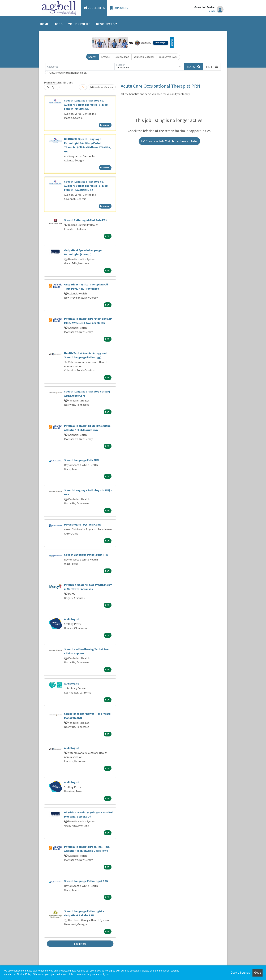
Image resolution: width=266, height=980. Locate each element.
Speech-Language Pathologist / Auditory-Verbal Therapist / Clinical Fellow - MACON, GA (86, 105)
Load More (80, 944)
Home (44, 24)
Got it (258, 973)
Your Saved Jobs (168, 57)
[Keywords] (80, 67)
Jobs (59, 24)
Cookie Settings (240, 973)
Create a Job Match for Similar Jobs (169, 141)
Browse (105, 57)
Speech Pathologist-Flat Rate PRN (86, 220)
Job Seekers (94, 8)
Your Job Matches (144, 57)
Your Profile (79, 24)
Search (92, 57)
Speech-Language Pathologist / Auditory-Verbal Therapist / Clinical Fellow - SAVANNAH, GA (86, 186)
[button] (212, 67)
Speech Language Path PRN (81, 460)
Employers (119, 8)
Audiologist (72, 619)
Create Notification (102, 87)
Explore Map (122, 57)
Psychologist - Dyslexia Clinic (83, 524)
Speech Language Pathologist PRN (86, 555)
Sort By (51, 87)
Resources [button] (105, 24)
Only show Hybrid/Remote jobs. (68, 73)
